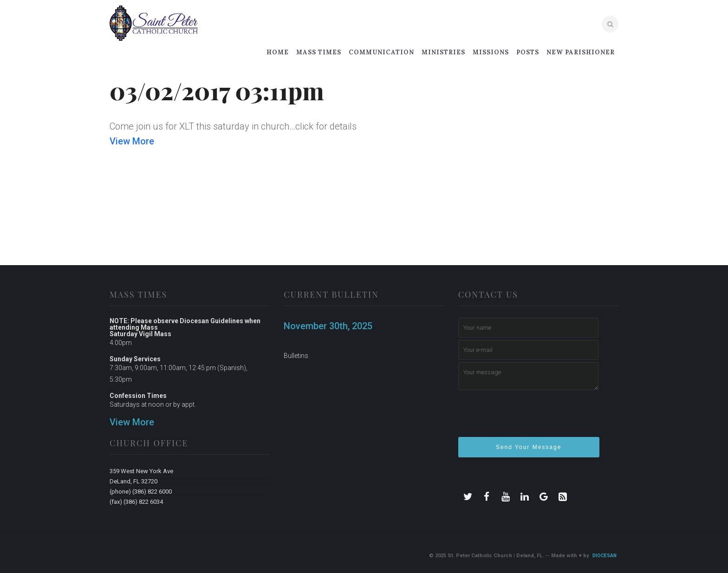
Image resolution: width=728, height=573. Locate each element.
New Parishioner (581, 52)
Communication (381, 52)
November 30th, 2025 (328, 326)
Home (278, 52)
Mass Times (319, 52)
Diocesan (604, 556)
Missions (491, 52)
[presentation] (529, 417)
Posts (528, 52)
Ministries (443, 52)
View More (132, 141)
